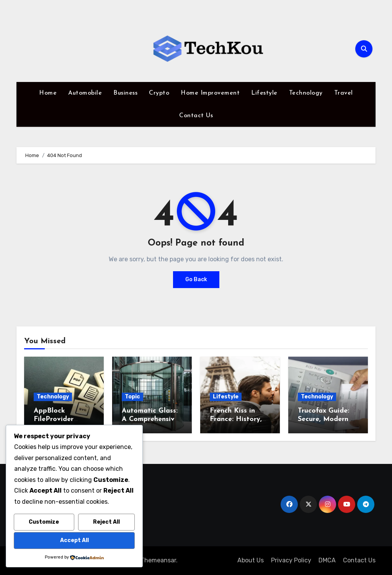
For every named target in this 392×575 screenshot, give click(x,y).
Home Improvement (210, 93)
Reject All (106, 522)
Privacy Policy (291, 560)
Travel (344, 93)
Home (48, 93)
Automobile (85, 93)
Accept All (74, 540)
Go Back (196, 279)
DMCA (327, 560)
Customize (44, 522)
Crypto (159, 93)
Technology (306, 93)
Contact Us (196, 116)
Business (125, 93)
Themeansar (158, 560)
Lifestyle (264, 93)
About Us (251, 560)
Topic (132, 397)
